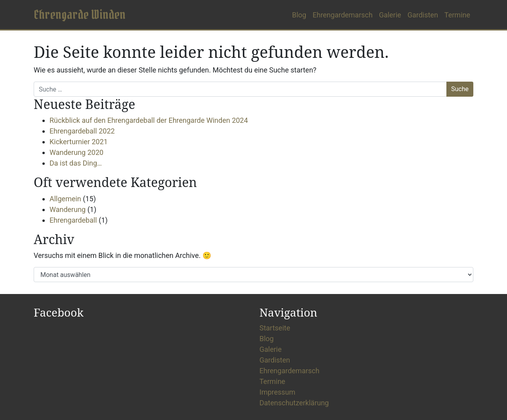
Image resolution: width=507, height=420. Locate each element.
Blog (299, 15)
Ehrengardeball (73, 220)
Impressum (277, 392)
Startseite (275, 328)
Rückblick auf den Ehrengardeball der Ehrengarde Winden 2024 (149, 120)
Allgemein (65, 199)
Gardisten (423, 15)
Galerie (390, 15)
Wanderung (68, 209)
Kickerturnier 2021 (79, 142)
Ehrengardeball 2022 (82, 131)
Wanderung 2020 (76, 152)
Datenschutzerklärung (294, 403)
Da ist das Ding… (76, 163)
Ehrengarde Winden (80, 14)
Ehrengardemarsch (342, 15)
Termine (457, 15)
